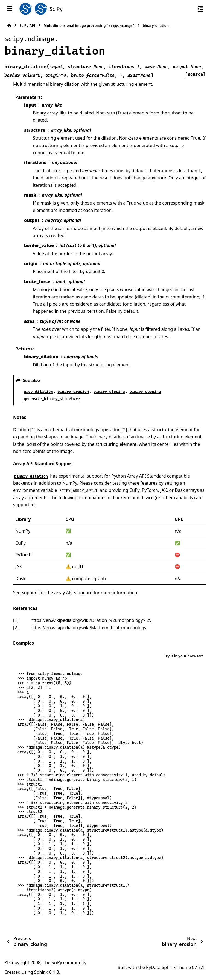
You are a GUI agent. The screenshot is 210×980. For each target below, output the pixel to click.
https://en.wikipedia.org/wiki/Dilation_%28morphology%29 (91, 620)
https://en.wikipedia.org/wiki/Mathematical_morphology (88, 628)
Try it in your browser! (183, 656)
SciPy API (27, 25)
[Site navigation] (9, 9)
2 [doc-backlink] (16, 628)
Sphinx (41, 972)
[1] (33, 430)
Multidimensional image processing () (89, 26)
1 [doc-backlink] (16, 620)
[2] (124, 430)
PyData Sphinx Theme (168, 967)
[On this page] (201, 9)
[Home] (9, 26)
